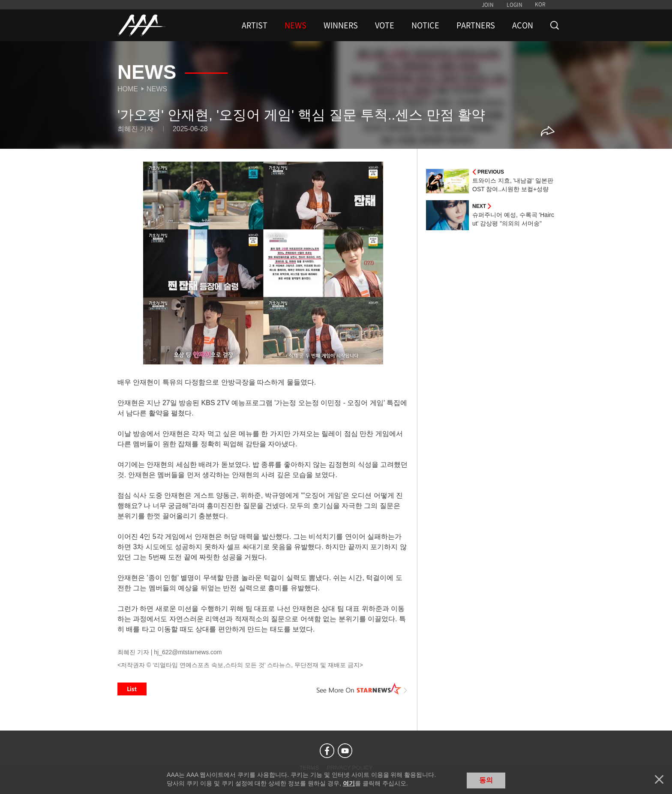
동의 (486, 780)
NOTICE (425, 25)
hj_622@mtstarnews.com (188, 652)
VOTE (385, 25)
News (157, 89)
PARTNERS (476, 25)
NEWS (295, 25)
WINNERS (341, 25)
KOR (540, 4)
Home (128, 89)
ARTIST (255, 25)
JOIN (488, 5)
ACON (523, 25)
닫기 (659, 779)
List (132, 689)
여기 (349, 783)
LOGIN (514, 5)
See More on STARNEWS (362, 689)
